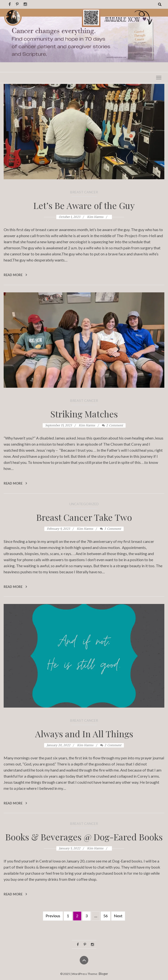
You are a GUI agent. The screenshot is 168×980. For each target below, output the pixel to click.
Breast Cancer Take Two (84, 517)
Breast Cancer (84, 192)
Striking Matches (84, 414)
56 (106, 916)
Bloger (103, 974)
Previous (53, 916)
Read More (15, 275)
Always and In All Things (84, 734)
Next (118, 916)
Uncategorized (84, 504)
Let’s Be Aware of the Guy (84, 205)
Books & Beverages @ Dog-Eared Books (84, 837)
